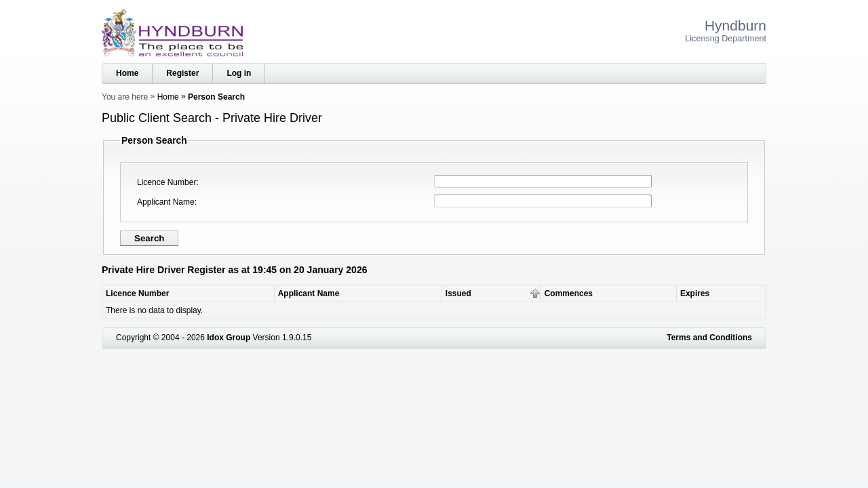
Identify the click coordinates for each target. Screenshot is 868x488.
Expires (695, 293)
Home (127, 73)
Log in (239, 73)
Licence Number (166, 182)
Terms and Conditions (709, 338)
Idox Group (229, 338)
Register (182, 73)
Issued (458, 293)
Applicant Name (166, 202)
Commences (569, 293)
